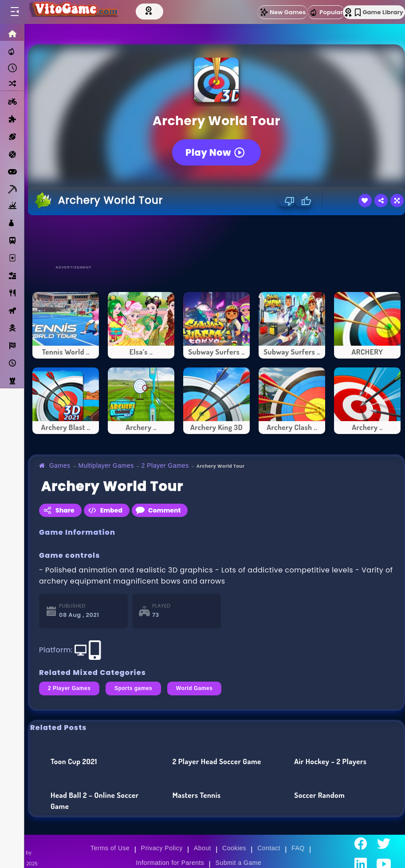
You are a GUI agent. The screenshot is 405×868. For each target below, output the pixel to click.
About (202, 848)
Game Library (379, 12)
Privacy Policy (162, 848)
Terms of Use (110, 848)
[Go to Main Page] (73, 12)
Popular (326, 12)
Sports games (133, 688)
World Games (195, 688)
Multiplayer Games (106, 466)
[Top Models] (149, 10)
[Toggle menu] (14, 12)
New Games (283, 12)
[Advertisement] (216, 240)
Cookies (234, 848)
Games (60, 466)
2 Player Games (165, 466)
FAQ (298, 848)
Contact (269, 848)
